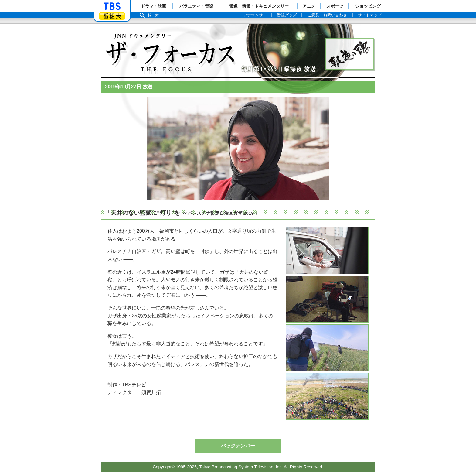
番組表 (112, 16)
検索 (155, 15)
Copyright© (164, 467)
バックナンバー (238, 446)
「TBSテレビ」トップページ (112, 6)
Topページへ (170, 50)
